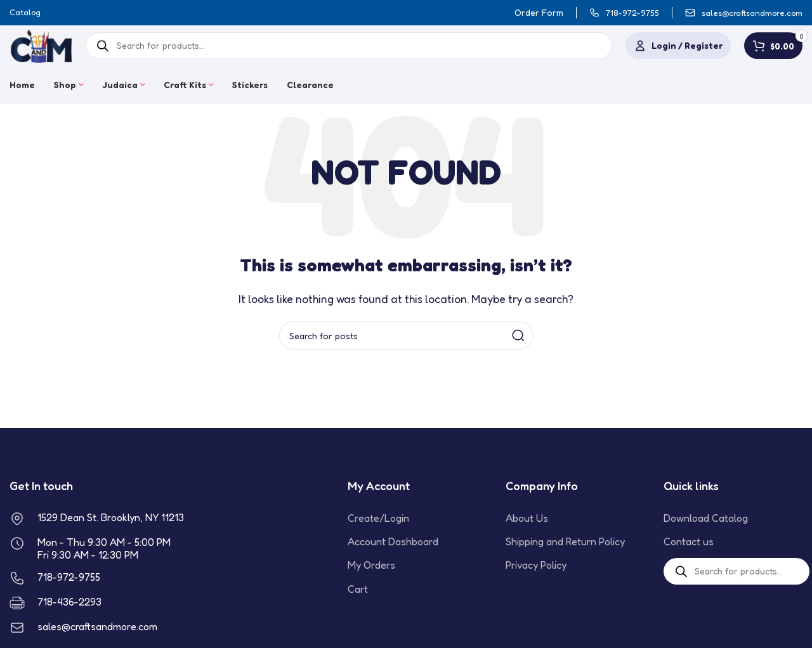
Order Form (539, 12)
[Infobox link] (624, 13)
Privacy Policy (536, 565)
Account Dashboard (393, 541)
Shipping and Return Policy (565, 541)
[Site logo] (41, 44)
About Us (527, 518)
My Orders (371, 565)
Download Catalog (706, 518)
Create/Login (378, 518)
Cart (358, 589)
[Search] (406, 335)
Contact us (689, 541)
